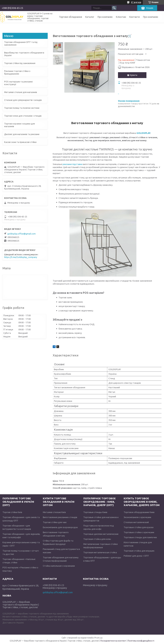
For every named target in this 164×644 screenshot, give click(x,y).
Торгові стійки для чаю (55, 522)
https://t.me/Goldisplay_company (21, 257)
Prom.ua (98, 638)
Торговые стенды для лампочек (140, 537)
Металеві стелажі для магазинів (21, 92)
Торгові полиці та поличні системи (22, 108)
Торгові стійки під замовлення (20, 63)
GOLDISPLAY (143, 133)
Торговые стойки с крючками (139, 532)
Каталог (90, 17)
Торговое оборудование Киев (139, 512)
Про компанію (105, 17)
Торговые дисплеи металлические (101, 534)
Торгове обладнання (71, 17)
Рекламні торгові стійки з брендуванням (17, 72)
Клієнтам (121, 17)
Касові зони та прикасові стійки (20, 142)
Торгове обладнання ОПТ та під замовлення (21, 43)
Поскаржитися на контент (113, 641)
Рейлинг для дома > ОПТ (136, 556)
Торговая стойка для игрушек (139, 551)
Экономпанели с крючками (137, 517)
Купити (134, 75)
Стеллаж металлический (136, 522)
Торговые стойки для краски (139, 527)
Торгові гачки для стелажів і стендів (23, 116)
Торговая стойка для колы (97, 539)
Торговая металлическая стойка (100, 552)
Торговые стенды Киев (95, 512)
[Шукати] (114, 8)
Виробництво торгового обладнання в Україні (24, 54)
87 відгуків (136, 2)
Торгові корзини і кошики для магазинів (19, 125)
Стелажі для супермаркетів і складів (23, 100)
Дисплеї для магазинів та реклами (22, 134)
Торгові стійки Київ (12, 512)
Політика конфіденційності (141, 641)
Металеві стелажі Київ (54, 512)
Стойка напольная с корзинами (59, 566)
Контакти (135, 17)
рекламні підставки (72, 164)
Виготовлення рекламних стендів (60, 517)
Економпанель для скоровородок (60, 527)
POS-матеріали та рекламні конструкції (18, 83)
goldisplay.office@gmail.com (22, 234)
